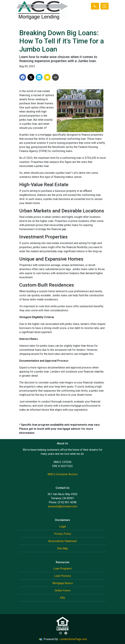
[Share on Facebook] (23, 77)
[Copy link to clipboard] (55, 77)
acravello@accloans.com (63, 506)
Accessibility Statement (62, 541)
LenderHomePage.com (73, 639)
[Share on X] (31, 77)
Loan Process (63, 576)
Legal (62, 526)
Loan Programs (62, 569)
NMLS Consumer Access (63, 474)
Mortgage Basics (63, 583)
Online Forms (62, 590)
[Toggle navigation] (105, 6)
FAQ (62, 598)
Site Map (62, 548)
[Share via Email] (47, 77)
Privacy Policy (63, 534)
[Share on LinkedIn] (39, 77)
